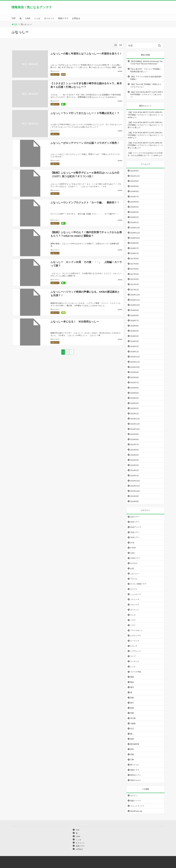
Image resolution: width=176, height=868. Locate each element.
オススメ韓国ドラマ (138, 584)
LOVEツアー (135, 558)
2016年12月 (135, 295)
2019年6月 (134, 202)
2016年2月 (134, 346)
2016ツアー (135, 532)
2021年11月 (135, 176)
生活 (63, 74)
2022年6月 (134, 171)
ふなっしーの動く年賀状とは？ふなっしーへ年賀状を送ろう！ (86, 54)
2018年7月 (134, 248)
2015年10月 (135, 367)
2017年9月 (134, 259)
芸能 (63, 313)
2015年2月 (134, 408)
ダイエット (49, 18)
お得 (132, 568)
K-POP (133, 548)
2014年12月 (135, 419)
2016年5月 (134, 331)
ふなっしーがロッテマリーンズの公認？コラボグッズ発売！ (85, 143)
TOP (14, 18)
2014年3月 (134, 465)
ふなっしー (55, 74)
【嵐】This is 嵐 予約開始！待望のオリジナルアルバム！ (146, 86)
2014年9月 (134, 434)
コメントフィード (137, 806)
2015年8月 (134, 377)
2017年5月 (134, 274)
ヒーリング (135, 641)
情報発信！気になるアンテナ (32, 7)
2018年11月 (135, 233)
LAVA (28, 18)
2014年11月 (135, 424)
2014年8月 (134, 439)
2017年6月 (134, 269)
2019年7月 (134, 197)
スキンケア (135, 605)
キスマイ (134, 589)
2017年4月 (134, 279)
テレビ (133, 615)
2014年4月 (134, 460)
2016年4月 (134, 336)
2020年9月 (134, 186)
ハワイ (133, 625)
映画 (132, 708)
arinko (120, 71)
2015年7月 (134, 383)
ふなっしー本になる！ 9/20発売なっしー (75, 322)
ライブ (133, 656)
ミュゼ (37, 18)
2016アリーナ (136, 527)
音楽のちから (136, 780)
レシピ (133, 667)
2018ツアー (135, 537)
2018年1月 (134, 253)
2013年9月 (134, 496)
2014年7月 (134, 444)
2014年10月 (135, 429)
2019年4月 (134, 212)
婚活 (132, 687)
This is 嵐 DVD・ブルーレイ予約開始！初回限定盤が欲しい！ (146, 70)
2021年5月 (134, 181)
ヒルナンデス (136, 636)
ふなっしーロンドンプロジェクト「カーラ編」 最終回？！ (85, 202)
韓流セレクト (136, 775)
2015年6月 (134, 388)
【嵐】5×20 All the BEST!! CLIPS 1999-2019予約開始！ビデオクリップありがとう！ (147, 94)
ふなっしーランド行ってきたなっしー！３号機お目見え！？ (85, 113)
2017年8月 (134, 264)
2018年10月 (135, 238)
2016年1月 (134, 352)
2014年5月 (134, 455)
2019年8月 (134, 191)
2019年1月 (134, 222)
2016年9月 (134, 310)
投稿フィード (136, 801)
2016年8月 (134, 315)
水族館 (133, 723)
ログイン (134, 796)
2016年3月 (134, 341)
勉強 (132, 682)
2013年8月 (134, 501)
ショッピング (136, 594)
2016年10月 (135, 305)
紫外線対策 (135, 744)
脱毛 (132, 749)
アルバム (134, 579)
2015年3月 (134, 403)
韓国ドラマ (63, 18)
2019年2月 (134, 217)
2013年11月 (135, 486)
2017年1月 (134, 290)
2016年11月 (135, 300)
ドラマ (133, 620)
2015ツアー (135, 522)
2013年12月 (135, 481)
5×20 (132, 543)
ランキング (135, 661)
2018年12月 (135, 228)
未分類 (133, 718)
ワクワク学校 (136, 672)
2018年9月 (134, 243)
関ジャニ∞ (134, 765)
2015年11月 (135, 362)
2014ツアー (135, 517)
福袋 (132, 739)
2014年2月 (134, 470)
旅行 (132, 703)
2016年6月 (134, 326)
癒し (63, 104)
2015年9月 (134, 372)
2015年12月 (135, 357)
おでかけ (134, 563)
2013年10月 (135, 491)
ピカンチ (134, 646)
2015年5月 (134, 393)
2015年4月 (134, 398)
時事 (132, 713)
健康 (132, 677)
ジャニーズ (135, 599)
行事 (132, 760)
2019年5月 (134, 207)
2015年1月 (134, 414)
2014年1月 (134, 476)
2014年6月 (134, 450)
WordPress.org (136, 811)
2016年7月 (134, 321)
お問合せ (76, 18)
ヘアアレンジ (136, 651)
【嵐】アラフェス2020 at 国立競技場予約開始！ (146, 78)
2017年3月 (134, 284)
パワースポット (136, 630)
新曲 (132, 698)
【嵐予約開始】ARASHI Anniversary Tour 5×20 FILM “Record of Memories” (146, 63)
